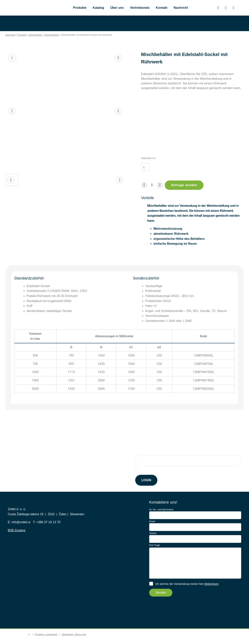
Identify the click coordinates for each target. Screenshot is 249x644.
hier (194, 476)
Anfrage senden (185, 190)
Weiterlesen (214, 590)
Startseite (11, 36)
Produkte (80, 8)
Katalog (99, 8)
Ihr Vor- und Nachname (162, 516)
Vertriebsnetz (142, 8)
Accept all (203, 637)
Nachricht (185, 8)
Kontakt (165, 8)
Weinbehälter (42, 35)
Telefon (153, 540)
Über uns (118, 8)
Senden (161, 599)
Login (146, 487)
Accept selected (178, 637)
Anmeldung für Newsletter (156, 459)
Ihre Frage (155, 552)
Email (152, 528)
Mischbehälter (62, 35)
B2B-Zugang (17, 546)
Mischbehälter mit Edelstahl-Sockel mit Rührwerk (101, 35)
